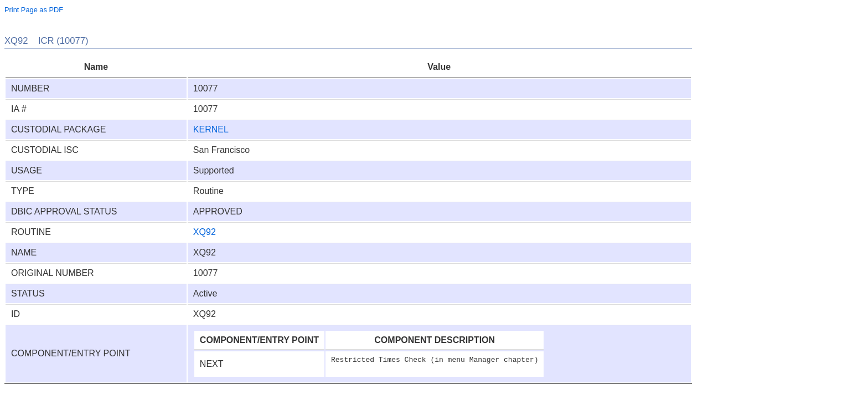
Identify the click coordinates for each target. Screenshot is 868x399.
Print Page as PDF (34, 10)
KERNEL (211, 129)
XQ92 (205, 232)
